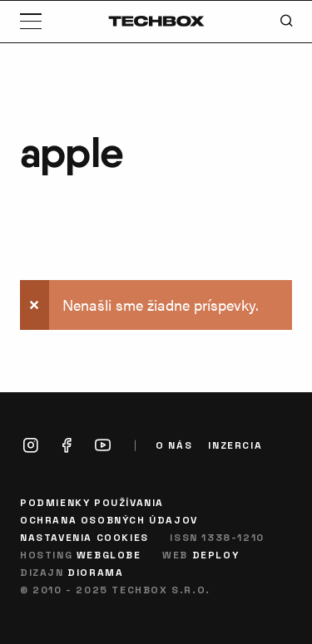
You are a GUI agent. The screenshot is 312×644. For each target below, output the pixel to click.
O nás (174, 445)
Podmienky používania (92, 502)
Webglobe (109, 554)
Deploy (216, 554)
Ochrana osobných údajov (109, 519)
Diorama (95, 572)
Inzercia (235, 445)
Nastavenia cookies (84, 537)
